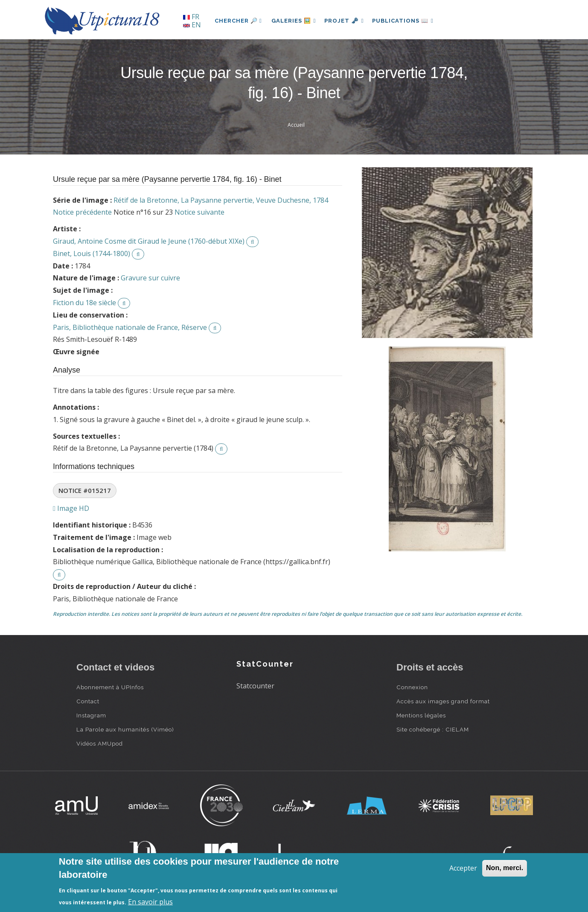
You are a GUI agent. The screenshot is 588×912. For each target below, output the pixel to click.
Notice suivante (199, 212)
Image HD (71, 508)
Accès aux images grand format (443, 701)
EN (192, 25)
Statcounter (255, 686)
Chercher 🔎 (238, 21)
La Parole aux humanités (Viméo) (125, 729)
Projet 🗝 (347, 21)
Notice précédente (82, 212)
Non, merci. (505, 868)
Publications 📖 (408, 21)
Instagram (91, 715)
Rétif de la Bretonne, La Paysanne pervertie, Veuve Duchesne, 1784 (221, 200)
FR (191, 17)
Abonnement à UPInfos (110, 687)
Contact (88, 701)
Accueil (296, 125)
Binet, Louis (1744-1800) (92, 253)
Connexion (412, 687)
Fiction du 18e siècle (84, 303)
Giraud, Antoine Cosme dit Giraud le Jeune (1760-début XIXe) (149, 241)
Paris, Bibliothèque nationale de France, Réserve (130, 327)
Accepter (463, 868)
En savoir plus (150, 902)
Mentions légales (421, 715)
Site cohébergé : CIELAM (433, 729)
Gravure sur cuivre (150, 278)
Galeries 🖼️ (295, 21)
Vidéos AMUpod (100, 743)
